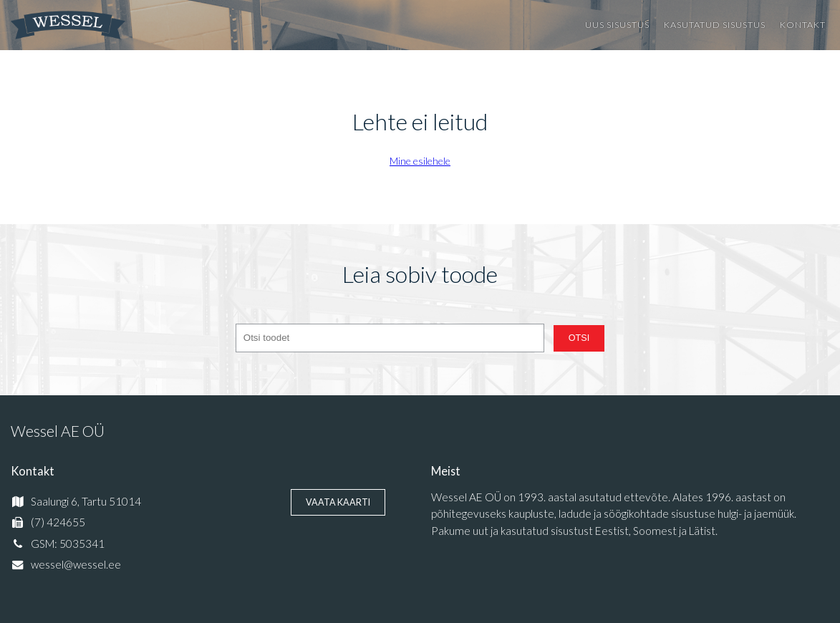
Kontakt (803, 25)
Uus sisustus (617, 25)
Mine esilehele (420, 161)
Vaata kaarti (338, 502)
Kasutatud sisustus (715, 25)
